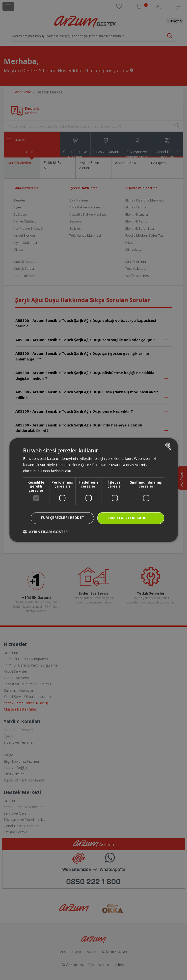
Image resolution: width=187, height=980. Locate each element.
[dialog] (94, 490)
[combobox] (168, 445)
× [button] (170, 449)
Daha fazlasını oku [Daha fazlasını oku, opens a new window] (56, 471)
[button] (45, 532)
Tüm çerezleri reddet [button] (62, 518)
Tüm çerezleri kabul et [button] (131, 518)
